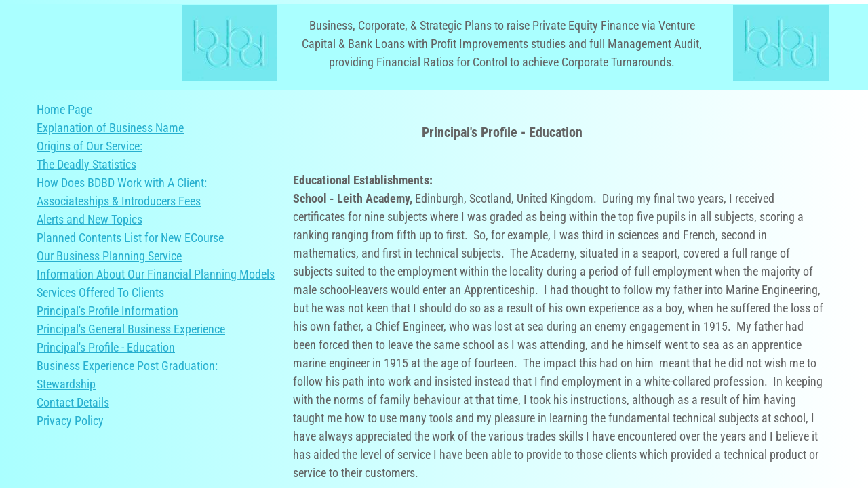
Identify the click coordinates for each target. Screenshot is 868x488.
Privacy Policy (70, 421)
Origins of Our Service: (90, 146)
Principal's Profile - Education (106, 347)
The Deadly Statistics (86, 164)
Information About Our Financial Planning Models (156, 274)
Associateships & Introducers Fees (119, 201)
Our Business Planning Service (109, 256)
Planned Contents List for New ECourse (130, 238)
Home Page (64, 109)
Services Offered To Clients (100, 292)
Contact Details (73, 402)
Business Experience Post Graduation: (127, 366)
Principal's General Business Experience (131, 329)
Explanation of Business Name (110, 128)
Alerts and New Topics (90, 219)
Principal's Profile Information (107, 311)
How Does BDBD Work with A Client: (122, 183)
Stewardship (66, 384)
